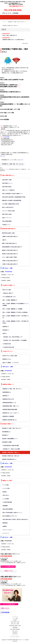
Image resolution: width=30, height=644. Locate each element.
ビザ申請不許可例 (7, 344)
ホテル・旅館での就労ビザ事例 (9, 257)
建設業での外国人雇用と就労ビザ (10, 250)
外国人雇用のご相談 (7, 180)
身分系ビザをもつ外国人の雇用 (10, 356)
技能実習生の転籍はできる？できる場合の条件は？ (13, 40)
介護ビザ (4, 240)
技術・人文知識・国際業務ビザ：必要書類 (12, 309)
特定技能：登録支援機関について (10, 439)
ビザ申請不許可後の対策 (9, 347)
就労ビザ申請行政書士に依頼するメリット (12, 513)
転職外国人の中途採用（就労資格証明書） (12, 200)
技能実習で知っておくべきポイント (11, 413)
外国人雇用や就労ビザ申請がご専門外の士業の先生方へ (15, 519)
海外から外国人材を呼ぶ (8, 207)
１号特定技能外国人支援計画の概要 (10, 446)
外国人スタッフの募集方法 (8, 190)
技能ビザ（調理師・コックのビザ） (11, 363)
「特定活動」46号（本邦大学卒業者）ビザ (12, 337)
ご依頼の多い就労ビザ (8, 293)
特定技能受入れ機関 (7, 442)
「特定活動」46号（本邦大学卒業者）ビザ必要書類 (14, 340)
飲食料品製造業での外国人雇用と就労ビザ (12, 247)
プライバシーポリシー (8, 530)
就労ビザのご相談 (7, 290)
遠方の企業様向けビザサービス (10, 516)
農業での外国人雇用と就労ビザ (9, 243)
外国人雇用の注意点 (7, 187)
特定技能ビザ (6, 330)
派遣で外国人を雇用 (7, 214)
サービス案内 (6, 485)
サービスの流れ (6, 488)
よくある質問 (6, 499)
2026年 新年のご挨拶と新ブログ (10, 35)
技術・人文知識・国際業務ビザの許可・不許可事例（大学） (15, 317)
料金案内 (5, 492)
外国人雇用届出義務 (7, 221)
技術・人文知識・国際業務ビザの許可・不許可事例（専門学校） (15, 322)
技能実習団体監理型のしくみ (9, 403)
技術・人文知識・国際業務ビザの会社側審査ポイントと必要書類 (15, 305)
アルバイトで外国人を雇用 (8, 211)
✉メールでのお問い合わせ (8, 567)
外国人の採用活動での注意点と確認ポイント (12, 194)
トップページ (15, 616)
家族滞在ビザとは (7, 359)
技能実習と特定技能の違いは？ (10, 420)
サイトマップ (6, 533)
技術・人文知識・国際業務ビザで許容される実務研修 (15, 312)
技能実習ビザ (6, 327)
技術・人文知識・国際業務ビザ (10, 300)
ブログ (4, 30)
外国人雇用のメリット (7, 183)
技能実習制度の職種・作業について (11, 406)
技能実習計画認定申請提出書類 (10, 409)
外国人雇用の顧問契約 (8, 509)
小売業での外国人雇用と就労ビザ (10, 264)
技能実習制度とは (7, 392)
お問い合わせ (6, 495)
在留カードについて (7, 218)
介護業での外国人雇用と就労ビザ (10, 237)
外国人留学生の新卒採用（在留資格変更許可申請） (14, 197)
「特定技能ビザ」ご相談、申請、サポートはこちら (12, 164)
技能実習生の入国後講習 (8, 416)
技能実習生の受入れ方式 (8, 399)
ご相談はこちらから (8, 571)
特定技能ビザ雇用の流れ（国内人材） (11, 456)
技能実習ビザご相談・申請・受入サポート (12, 389)
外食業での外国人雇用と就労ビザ (10, 261)
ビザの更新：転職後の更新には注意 (10, 204)
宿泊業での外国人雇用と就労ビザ (10, 254)
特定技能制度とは (6, 432)
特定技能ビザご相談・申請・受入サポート (12, 428)
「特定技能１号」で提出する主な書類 (11, 449)
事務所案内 (5, 523)
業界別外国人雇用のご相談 (8, 233)
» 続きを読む (25, 43)
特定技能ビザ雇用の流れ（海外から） (11, 452)
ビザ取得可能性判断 (7, 502)
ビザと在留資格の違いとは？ (9, 297)
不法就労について (6, 225)
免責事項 (5, 526)
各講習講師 (5, 506)
